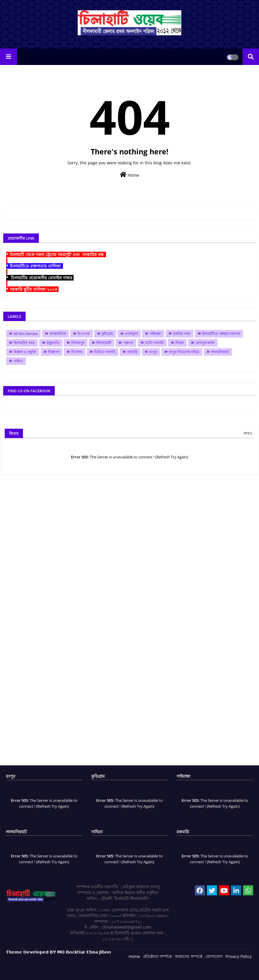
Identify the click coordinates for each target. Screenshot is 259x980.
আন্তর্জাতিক (58, 334)
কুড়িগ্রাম (107, 334)
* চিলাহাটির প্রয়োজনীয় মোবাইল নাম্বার (40, 278)
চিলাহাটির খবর (24, 343)
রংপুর (153, 352)
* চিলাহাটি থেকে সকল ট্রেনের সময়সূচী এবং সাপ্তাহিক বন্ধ (56, 254)
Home (129, 175)
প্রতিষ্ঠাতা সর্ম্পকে (157, 956)
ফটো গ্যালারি (154, 343)
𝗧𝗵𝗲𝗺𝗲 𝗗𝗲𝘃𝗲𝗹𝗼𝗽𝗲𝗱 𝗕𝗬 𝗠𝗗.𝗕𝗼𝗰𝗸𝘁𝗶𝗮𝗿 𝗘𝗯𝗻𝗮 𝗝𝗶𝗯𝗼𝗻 (58, 952)
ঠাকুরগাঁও (53, 343)
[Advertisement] (129, 622)
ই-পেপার (84, 334)
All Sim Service (26, 334)
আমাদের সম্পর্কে (189, 956)
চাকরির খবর (182, 334)
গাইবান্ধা (155, 334)
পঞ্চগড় (128, 343)
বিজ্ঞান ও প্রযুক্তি (25, 352)
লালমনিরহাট (220, 352)
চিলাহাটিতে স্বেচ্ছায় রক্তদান (221, 334)
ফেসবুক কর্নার (205, 343)
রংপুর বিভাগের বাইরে (184, 352)
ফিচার (180, 343)
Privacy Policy (239, 956)
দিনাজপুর (78, 343)
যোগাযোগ (214, 956)
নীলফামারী (104, 343)
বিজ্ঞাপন (54, 352)
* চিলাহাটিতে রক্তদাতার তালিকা (35, 266)
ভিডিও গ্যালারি (105, 352)
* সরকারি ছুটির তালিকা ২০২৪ (32, 289)
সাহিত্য (18, 361)
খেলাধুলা (131, 334)
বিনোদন (77, 352)
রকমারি (132, 352)
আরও (248, 433)
